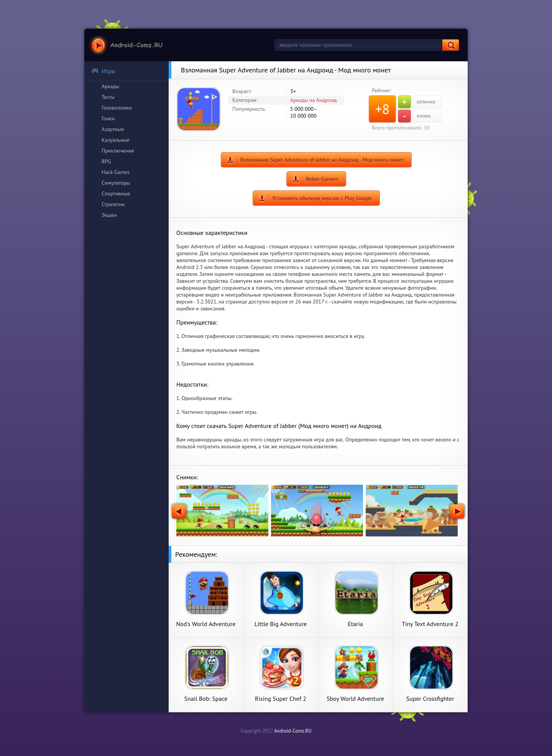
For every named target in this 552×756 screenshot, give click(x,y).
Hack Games (116, 172)
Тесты (108, 97)
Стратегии (113, 204)
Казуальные (116, 140)
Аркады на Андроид (313, 100)
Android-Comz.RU (293, 731)
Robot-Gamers (322, 179)
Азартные (113, 129)
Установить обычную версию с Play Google (322, 198)
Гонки (108, 118)
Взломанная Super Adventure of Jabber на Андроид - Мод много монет (322, 160)
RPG (106, 161)
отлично (417, 102)
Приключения (118, 151)
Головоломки (117, 108)
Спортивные (116, 194)
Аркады (110, 86)
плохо (414, 116)
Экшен (109, 215)
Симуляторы (116, 183)
